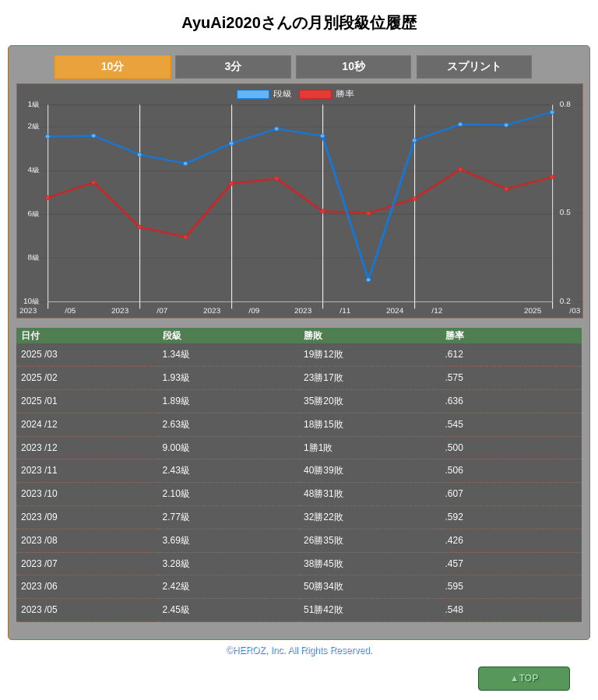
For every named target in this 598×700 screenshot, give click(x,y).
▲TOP (524, 678)
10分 (113, 66)
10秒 (354, 66)
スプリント (474, 66)
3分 (233, 66)
